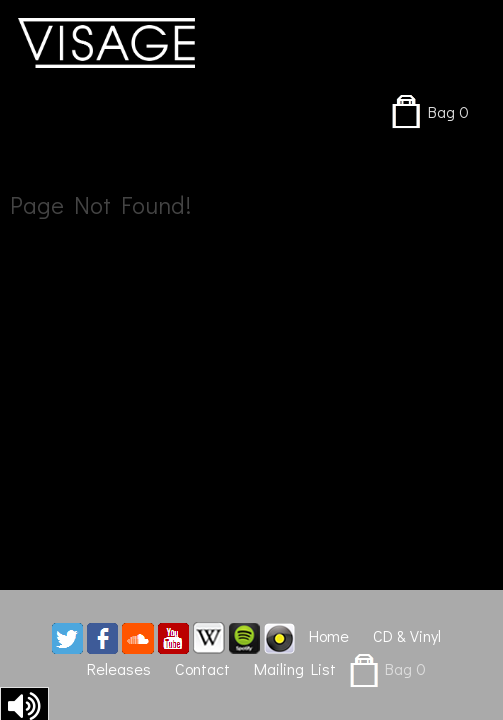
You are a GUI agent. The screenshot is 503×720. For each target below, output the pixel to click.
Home (329, 635)
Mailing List (295, 668)
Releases (119, 668)
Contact (202, 668)
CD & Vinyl (407, 635)
